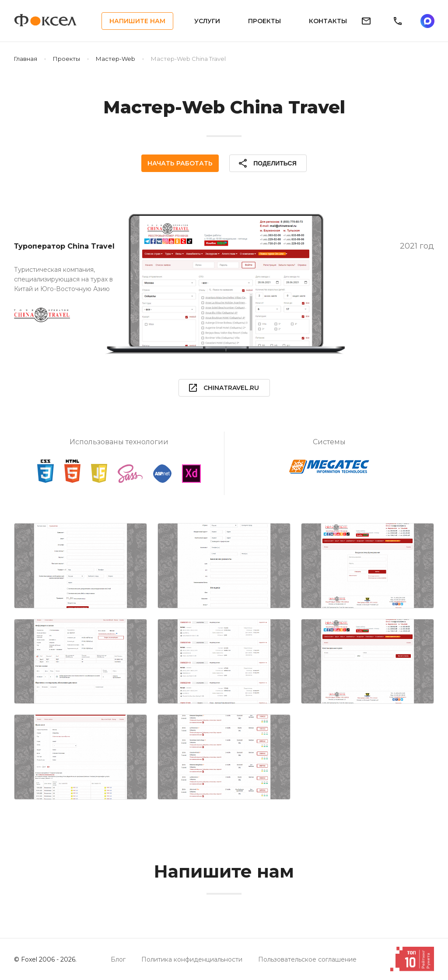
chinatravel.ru (223, 388)
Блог (118, 959)
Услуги (207, 21)
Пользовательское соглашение (307, 959)
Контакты (328, 21)
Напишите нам (137, 21)
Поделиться (267, 163)
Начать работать (180, 163)
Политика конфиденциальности (192, 959)
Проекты (264, 21)
